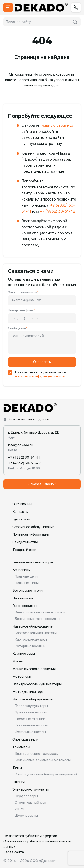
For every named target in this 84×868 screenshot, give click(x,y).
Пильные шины (27, 583)
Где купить (21, 519)
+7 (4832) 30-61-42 (57, 211)
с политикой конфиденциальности (42, 374)
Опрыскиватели (25, 739)
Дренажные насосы (31, 712)
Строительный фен (30, 802)
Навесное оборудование (32, 626)
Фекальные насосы (30, 732)
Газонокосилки (24, 606)
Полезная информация (31, 534)
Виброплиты (23, 598)
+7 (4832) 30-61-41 (24, 457)
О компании (22, 504)
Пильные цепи (26, 576)
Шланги (18, 782)
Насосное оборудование (32, 699)
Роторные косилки (30, 646)
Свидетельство (25, 542)
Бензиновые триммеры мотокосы (43, 760)
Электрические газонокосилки (40, 612)
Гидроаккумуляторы (31, 706)
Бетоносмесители (27, 590)
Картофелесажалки (31, 639)
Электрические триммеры (37, 754)
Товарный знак (24, 550)
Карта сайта (14, 852)
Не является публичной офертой (30, 836)
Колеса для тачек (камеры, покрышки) (46, 774)
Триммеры (21, 747)
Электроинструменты (30, 789)
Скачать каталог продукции (26, 419)
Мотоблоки (22, 676)
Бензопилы (21, 570)
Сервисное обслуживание (33, 527)
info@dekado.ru (20, 445)
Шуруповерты (26, 815)
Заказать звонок (42, 484)
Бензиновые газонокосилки (37, 619)
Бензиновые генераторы (33, 562)
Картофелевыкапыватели (36, 633)
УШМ (19, 809)
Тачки (17, 768)
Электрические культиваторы (37, 684)
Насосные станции (30, 719)
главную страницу (57, 125)
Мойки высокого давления (34, 669)
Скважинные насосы (31, 725)
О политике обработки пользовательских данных (38, 844)
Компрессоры (24, 653)
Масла (17, 661)
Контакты (20, 511)
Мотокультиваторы (28, 692)
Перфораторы (26, 796)
